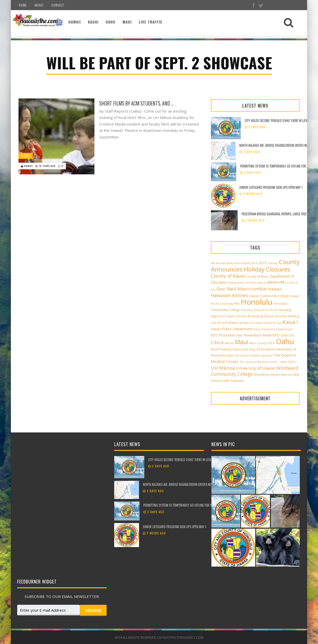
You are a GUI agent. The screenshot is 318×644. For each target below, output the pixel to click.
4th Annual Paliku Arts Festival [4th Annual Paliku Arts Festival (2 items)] (231, 263)
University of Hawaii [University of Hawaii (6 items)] (256, 368)
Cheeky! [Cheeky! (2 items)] (273, 263)
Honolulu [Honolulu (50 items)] (257, 302)
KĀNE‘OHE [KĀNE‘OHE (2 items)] (287, 336)
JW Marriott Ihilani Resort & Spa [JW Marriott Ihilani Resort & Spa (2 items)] (261, 323)
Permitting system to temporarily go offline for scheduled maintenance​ (193, 505)
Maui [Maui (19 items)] (242, 342)
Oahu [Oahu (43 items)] (285, 341)
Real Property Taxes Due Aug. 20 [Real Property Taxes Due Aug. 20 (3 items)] (235, 349)
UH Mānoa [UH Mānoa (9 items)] (223, 368)
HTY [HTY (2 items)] (219, 323)
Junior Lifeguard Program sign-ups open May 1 (271, 187)
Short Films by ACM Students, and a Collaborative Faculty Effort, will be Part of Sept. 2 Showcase (137, 103)
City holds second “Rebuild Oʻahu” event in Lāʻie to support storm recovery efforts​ (204, 460)
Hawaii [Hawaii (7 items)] (275, 289)
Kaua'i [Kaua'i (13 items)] (290, 322)
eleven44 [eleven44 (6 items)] (276, 282)
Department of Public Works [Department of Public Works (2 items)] (247, 283)
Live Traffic (151, 22)
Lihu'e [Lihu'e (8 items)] (217, 342)
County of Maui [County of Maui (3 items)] (257, 276)
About (39, 5)
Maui (127, 22)
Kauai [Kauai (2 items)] (257, 329)
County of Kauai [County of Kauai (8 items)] (228, 276)
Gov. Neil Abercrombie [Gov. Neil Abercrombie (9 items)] (242, 289)
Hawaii (75, 22)
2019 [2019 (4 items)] (262, 263)
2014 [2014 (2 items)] (254, 263)
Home (23, 5)
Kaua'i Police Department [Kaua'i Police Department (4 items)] (232, 329)
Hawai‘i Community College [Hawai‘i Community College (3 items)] (269, 296)
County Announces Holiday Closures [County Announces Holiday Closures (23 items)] (255, 265)
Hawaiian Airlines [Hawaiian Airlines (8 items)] (230, 295)
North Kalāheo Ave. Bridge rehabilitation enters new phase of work (188, 484)
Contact (58, 5)
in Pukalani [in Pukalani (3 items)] (230, 323)
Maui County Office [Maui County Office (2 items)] (262, 343)
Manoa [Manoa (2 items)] (229, 343)
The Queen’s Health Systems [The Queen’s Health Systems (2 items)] (253, 356)
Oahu (111, 22)
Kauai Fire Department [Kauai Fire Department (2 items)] (277, 329)
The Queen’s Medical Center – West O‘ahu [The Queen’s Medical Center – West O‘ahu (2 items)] (268, 362)
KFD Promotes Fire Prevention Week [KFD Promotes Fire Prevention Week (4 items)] (241, 335)
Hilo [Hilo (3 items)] (237, 304)
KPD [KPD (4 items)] (276, 335)
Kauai (93, 22)
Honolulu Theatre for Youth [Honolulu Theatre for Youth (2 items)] (259, 310)
